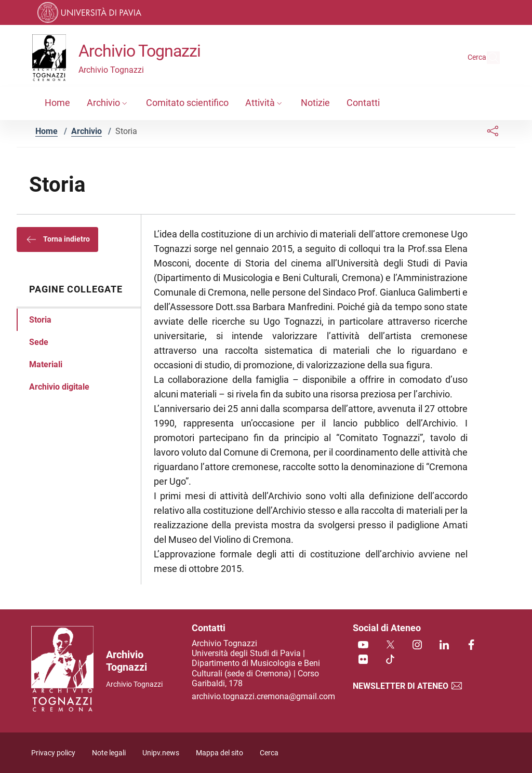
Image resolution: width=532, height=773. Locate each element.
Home (46, 131)
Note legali (109, 753)
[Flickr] (363, 660)
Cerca (269, 753)
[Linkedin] (444, 645)
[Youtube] (363, 645)
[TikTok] (390, 660)
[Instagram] (417, 645)
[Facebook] (471, 645)
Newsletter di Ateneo (408, 686)
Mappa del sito (220, 753)
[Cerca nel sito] (487, 58)
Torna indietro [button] (57, 239)
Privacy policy (53, 753)
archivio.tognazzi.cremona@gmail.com (263, 696)
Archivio (87, 131)
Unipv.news (161, 753)
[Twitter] (390, 645)
